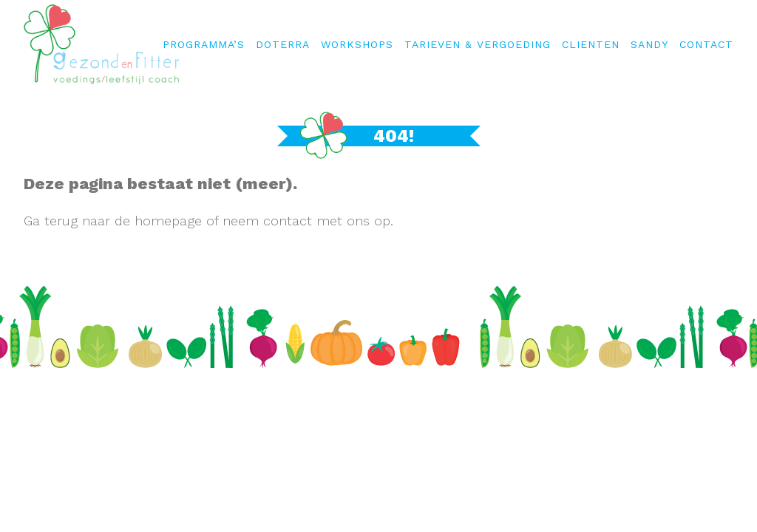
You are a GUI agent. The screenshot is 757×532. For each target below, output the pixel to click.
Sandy (649, 44)
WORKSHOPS (357, 44)
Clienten (591, 44)
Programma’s (204, 44)
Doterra (283, 44)
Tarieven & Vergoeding (478, 44)
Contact (706, 44)
